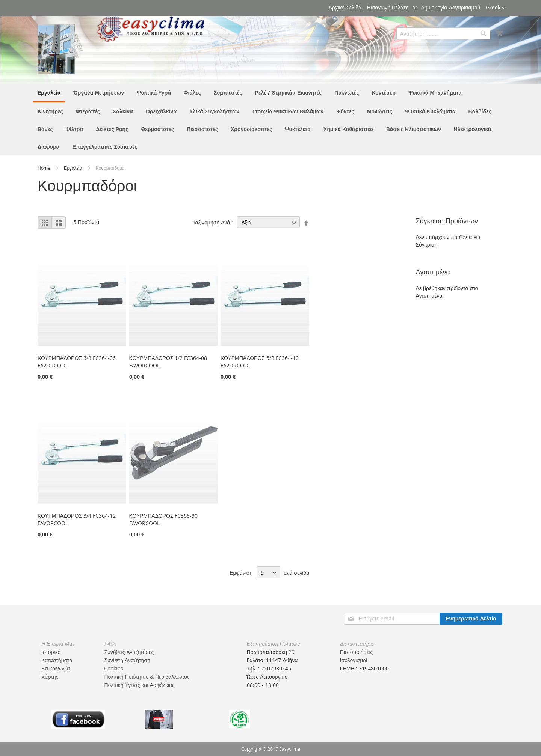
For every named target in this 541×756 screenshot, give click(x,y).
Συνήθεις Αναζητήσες (129, 652)
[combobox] (443, 33)
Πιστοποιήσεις (357, 652)
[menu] (270, 120)
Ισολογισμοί (354, 660)
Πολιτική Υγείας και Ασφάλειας (139, 685)
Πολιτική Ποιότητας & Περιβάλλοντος (147, 677)
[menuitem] (49, 93)
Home (45, 168)
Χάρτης (50, 677)
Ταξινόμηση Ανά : (213, 222)
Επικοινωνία (56, 668)
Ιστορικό (51, 652)
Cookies (114, 668)
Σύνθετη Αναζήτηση (127, 660)
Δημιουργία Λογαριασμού (451, 7)
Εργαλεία (74, 168)
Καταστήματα (57, 660)
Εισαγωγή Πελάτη (388, 7)
